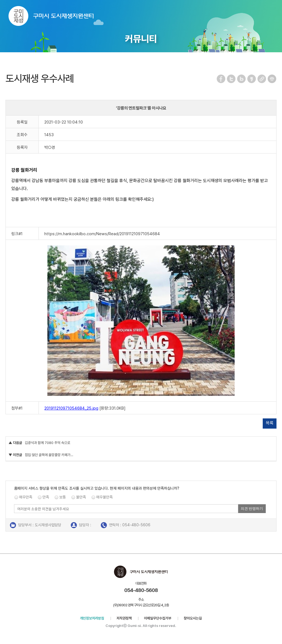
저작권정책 (124, 618)
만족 (46, 497)
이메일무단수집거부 (158, 618)
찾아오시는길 (193, 618)
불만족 (81, 497)
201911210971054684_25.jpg (71, 408)
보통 (63, 497)
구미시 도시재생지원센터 (57, 17)
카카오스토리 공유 (252, 79)
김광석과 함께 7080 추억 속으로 (48, 443)
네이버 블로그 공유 (242, 79)
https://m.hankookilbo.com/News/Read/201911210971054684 (102, 234)
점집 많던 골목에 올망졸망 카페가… (49, 455)
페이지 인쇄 (272, 79)
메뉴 (274, 12)
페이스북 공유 (221, 79)
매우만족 (26, 497)
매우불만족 (104, 497)
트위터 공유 (231, 79)
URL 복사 (262, 79)
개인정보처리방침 (92, 618)
